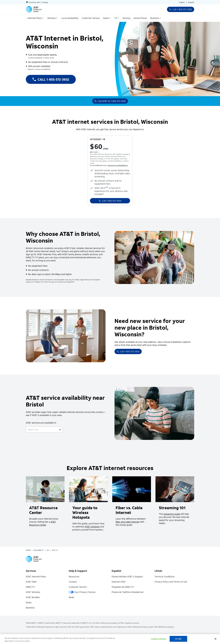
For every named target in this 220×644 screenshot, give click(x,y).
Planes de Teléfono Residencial (128, 592)
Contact (73, 582)
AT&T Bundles (33, 597)
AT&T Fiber (31, 582)
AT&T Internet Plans (36, 576)
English (182, 2)
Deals (29, 602)
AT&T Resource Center (43, 523)
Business (30, 608)
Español (191, 2)
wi (48, 550)
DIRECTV (30, 587)
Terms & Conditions (165, 576)
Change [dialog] (45, 2)
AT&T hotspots (92, 526)
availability (39, 550)
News (71, 597)
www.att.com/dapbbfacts (118, 165)
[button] (60, 430)
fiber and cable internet (127, 522)
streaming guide (172, 514)
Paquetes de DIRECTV (123, 587)
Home (28, 550)
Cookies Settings (159, 639)
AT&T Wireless (33, 592)
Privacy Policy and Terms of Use (171, 582)
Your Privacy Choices (82, 592)
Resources (74, 576)
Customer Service (78, 587)
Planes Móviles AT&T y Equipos (127, 576)
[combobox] (41, 429)
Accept (178, 639)
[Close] (216, 639)
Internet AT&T (119, 582)
